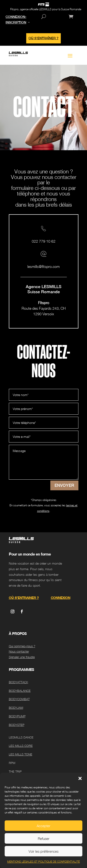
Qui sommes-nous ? (22, 646)
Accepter (43, 826)
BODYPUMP (17, 716)
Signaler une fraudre (22, 657)
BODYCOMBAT (19, 699)
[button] (80, 778)
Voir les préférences (43, 851)
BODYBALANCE (20, 691)
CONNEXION (61, 598)
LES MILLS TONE (21, 754)
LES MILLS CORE (21, 746)
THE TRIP (15, 771)
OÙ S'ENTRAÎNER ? (43, 38)
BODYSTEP (17, 725)
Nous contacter (19, 651)
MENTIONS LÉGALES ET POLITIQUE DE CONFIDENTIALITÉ (43, 862)
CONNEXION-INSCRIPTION (16, 20)
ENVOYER (64, 485)
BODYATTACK (18, 682)
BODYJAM (16, 708)
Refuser (44, 839)
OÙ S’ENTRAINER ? (24, 598)
